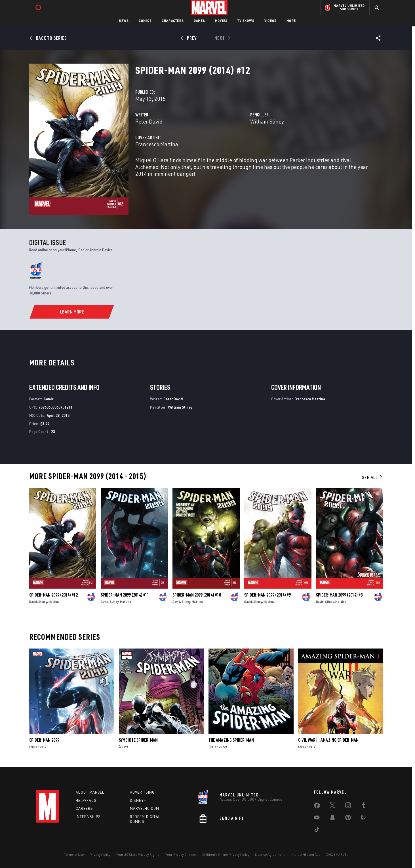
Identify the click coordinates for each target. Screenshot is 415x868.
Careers (84, 808)
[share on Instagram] (348, 806)
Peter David (149, 121)
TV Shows (246, 21)
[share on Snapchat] (332, 819)
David (33, 602)
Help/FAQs (86, 800)
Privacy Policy (100, 855)
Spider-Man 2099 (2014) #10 (197, 595)
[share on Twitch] (364, 819)
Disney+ (138, 800)
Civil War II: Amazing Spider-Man (328, 740)
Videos (270, 21)
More (291, 21)
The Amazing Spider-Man (231, 740)
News (124, 21)
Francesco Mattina (157, 144)
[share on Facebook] (317, 807)
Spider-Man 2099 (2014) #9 (267, 595)
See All (372, 477)
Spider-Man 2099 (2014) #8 (339, 595)
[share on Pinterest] (348, 819)
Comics (145, 21)
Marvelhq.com (145, 808)
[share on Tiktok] (317, 831)
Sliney (43, 602)
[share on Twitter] (332, 806)
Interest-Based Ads (305, 855)
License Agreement (270, 855)
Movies (221, 21)
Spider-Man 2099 (44, 740)
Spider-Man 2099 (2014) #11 (125, 595)
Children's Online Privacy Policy (226, 855)
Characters (173, 21)
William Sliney (267, 121)
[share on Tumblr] (364, 806)
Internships (88, 817)
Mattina (54, 602)
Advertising (142, 792)
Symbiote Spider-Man (138, 740)
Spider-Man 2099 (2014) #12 (53, 595)
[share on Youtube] (317, 819)
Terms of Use (74, 855)
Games (199, 21)
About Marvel (90, 792)
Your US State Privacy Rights (138, 855)
